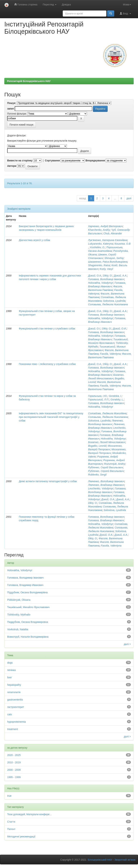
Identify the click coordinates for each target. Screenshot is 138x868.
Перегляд (50, 5)
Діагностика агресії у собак (34, 240)
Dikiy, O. (108, 276)
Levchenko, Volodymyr (101, 488)
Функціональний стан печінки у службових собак (47, 329)
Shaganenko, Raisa (99, 265)
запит (11, 109)
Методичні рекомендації (21, 836)
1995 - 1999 (14, 777)
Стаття (11, 822)
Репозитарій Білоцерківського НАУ (29, 81)
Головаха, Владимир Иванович (106, 520)
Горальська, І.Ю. (98, 396)
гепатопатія (14, 692)
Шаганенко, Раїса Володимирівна (108, 262)
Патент (11, 829)
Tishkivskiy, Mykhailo (19, 615)
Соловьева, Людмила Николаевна (108, 304)
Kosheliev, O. (98, 247)
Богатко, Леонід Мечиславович (107, 442)
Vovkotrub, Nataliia (18, 629)
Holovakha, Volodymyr (101, 283)
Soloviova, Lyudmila (114, 301)
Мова (127, 5)
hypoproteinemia (17, 722)
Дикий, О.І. (94, 329)
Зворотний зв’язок (125, 860)
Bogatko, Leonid (97, 446)
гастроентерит (16, 707)
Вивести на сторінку (20, 160)
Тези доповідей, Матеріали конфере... (29, 814)
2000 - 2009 (14, 770)
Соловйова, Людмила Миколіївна (107, 413)
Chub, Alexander (113, 233)
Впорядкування (95, 160)
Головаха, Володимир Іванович (106, 279)
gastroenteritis (15, 700)
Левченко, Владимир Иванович (106, 485)
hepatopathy (14, 685)
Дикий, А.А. (120, 276)
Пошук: (12, 103)
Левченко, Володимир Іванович (106, 481)
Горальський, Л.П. (99, 400)
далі (129, 198)
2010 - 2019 (14, 762)
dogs (10, 663)
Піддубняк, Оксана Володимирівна (27, 592)
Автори (12, 166)
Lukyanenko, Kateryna (101, 244)
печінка (11, 670)
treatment (12, 729)
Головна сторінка (26, 4)
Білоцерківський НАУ (100, 860)
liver (10, 677)
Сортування (52, 160)
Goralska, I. (115, 396)
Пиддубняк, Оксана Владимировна (28, 622)
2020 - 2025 (14, 755)
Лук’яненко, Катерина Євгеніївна (108, 240)
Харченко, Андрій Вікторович (105, 226)
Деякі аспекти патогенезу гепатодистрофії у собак (48, 481)
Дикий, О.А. (95, 276)
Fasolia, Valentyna (110, 354)
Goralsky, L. (117, 400)
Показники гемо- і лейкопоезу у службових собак (47, 364)
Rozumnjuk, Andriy (115, 464)
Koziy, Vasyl (106, 269)
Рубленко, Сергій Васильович (105, 467)
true (9, 796)
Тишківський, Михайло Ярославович (28, 607)
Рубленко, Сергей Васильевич (106, 471)
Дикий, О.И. (120, 329)
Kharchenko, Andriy (99, 230)
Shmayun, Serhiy (114, 258)
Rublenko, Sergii (97, 475)
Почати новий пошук (21, 125)
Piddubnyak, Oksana (19, 600)
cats (10, 714)
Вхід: (125, 13)
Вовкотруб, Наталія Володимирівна (28, 637)
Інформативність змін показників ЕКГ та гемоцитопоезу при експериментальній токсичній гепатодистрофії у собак (51, 417)
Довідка (66, 5)
